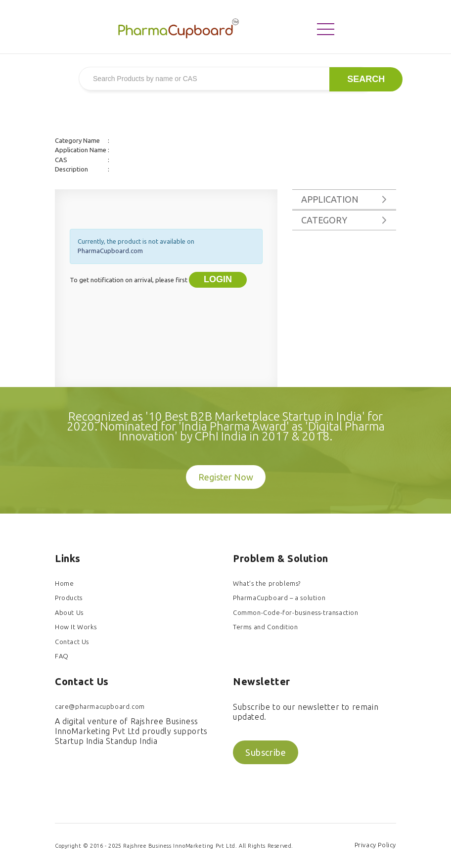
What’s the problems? (267, 583)
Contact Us (72, 642)
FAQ (62, 656)
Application (330, 199)
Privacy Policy (375, 845)
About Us (69, 612)
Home (64, 583)
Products (69, 598)
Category (324, 220)
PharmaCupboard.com (110, 251)
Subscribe (266, 752)
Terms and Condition (265, 627)
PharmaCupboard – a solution (279, 598)
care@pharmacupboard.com (100, 706)
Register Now (226, 477)
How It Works (76, 627)
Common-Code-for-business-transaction (296, 612)
